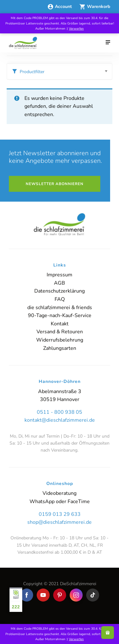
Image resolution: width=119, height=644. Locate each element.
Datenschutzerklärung (60, 291)
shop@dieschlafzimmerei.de (60, 522)
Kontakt (60, 324)
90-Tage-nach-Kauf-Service (60, 315)
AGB (60, 283)
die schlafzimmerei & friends (60, 308)
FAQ (60, 299)
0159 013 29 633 (60, 514)
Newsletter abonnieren (55, 184)
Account (60, 7)
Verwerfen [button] (76, 29)
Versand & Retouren (60, 332)
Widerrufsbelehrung (60, 340)
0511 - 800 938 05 (60, 412)
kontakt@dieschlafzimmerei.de (60, 420)
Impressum (60, 275)
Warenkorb (95, 7)
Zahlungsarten (60, 348)
